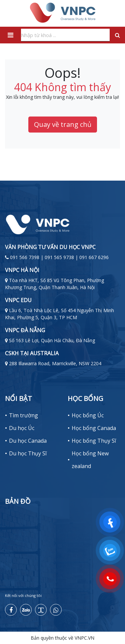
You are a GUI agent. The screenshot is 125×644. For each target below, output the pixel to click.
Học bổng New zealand (90, 460)
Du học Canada (28, 441)
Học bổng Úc (88, 415)
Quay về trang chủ (63, 124)
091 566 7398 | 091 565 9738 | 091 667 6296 (59, 257)
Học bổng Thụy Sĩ (94, 441)
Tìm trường (23, 415)
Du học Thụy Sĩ (28, 453)
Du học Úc (22, 428)
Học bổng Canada (94, 428)
